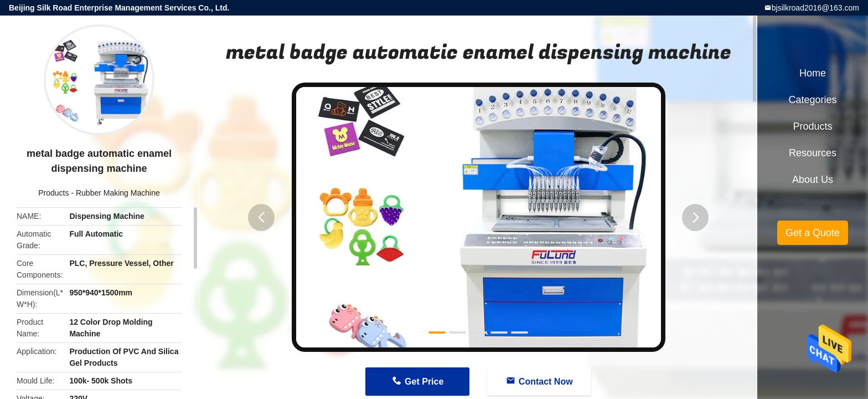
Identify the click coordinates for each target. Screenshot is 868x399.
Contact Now (546, 382)
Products (53, 193)
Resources (813, 153)
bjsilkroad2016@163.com (815, 8)
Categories (812, 100)
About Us (813, 180)
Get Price (424, 382)
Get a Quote (813, 233)
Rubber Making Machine (118, 193)
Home (813, 73)
